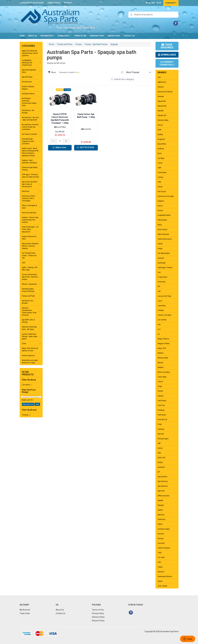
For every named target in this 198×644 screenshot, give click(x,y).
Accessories (27, 82)
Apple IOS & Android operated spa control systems (30, 53)
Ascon (160, 125)
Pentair (160, 391)
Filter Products (28, 373)
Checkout (171, 3)
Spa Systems (163, 486)
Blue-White (162, 144)
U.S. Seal (161, 557)
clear (37, 404)
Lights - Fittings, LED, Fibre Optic (30, 269)
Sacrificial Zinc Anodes (28, 302)
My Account (25, 610)
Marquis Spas (163, 358)
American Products (165, 92)
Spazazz (161, 515)
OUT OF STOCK (85, 147)
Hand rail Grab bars (29, 213)
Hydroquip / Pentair (165, 268)
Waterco (161, 572)
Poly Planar (162, 401)
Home (22, 36)
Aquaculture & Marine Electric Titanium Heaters (30, 246)
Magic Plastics (163, 339)
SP (159, 472)
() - (153, 3)
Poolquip (161, 410)
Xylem (160, 581)
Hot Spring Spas (164, 253)
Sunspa (161, 538)
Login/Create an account (32, 3)
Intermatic (162, 282)
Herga (160, 248)
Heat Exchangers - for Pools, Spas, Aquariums (30, 229)
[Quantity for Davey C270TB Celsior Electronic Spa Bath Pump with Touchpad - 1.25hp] (60, 141)
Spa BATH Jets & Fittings (28, 321)
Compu (160, 177)
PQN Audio (162, 415)
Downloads (64, 36)
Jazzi (160, 301)
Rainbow (161, 429)
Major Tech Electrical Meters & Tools (30, 349)
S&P (159, 443)
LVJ (159, 329)
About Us (33, 36)
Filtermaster (162, 220)
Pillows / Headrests (29, 284)
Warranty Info (97, 36)
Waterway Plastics (165, 576)
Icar (159, 272)
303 (159, 77)
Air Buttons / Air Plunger (28, 112)
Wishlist (68, 3)
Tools (24, 344)
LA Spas (161, 310)
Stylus (160, 524)
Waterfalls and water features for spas (30, 361)
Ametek (161, 96)
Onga (160, 386)
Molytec (161, 367)
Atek (159, 130)
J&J (159, 291)
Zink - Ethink (162, 586)
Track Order (25, 613)
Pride (160, 424)
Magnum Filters (164, 344)
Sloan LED (162, 458)
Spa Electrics (163, 481)
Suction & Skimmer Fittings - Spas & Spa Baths (30, 336)
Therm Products (164, 548)
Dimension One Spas (166, 196)
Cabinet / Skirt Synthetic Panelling (29, 162)
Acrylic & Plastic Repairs (28, 88)
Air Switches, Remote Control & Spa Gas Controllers (30, 127)
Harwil (160, 244)
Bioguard (161, 139)
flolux (160, 225)
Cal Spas (161, 158)
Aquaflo (161, 111)
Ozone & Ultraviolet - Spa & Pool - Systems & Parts (30, 277)
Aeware (161, 87)
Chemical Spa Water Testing (30, 169)
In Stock (28, 385)
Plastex (161, 396)
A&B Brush (162, 82)
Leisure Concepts (164, 315)
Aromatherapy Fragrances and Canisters (28, 141)
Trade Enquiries (167, 46)
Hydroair (161, 258)
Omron (160, 382)
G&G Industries (163, 234)
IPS (159, 287)
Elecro (160, 206)
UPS (159, 562)
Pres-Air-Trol (162, 420)
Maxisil (160, 363)
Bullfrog (161, 149)
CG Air (160, 163)
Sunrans (161, 534)
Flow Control (162, 230)
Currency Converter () (167, 63)
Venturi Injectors (28, 356)
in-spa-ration (162, 277)
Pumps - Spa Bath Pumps (96, 44)
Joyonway (162, 306)
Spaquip (114, 44)
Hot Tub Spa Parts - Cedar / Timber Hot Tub (29, 255)
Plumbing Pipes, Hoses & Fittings (28, 290)
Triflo (160, 553)
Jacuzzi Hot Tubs (164, 296)
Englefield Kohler (164, 215)
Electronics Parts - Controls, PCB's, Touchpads (29, 198)
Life (159, 325)
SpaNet (160, 500)
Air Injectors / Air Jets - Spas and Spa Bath (30, 119)
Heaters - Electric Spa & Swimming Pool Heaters (30, 220)
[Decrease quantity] (54, 141)
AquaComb (162, 106)
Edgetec (161, 201)
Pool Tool (161, 405)
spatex (160, 510)
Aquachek (162, 101)
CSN (159, 182)
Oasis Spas (162, 377)
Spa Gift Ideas (27, 77)
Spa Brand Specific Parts (29, 71)
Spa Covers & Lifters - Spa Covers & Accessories (30, 184)
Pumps (79, 44)
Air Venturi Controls (29, 134)
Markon (161, 353)
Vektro (160, 567)
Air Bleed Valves (28, 94)
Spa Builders (163, 477)
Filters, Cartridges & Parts (29, 207)
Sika (159, 453)
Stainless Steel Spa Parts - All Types (29, 328)
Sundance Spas (164, 529)
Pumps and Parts (28, 296)
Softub (160, 462)
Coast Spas (162, 172)
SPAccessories (164, 496)
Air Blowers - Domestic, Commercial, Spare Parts (29, 102)
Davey (27, 415)
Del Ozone (162, 192)
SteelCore (161, 519)
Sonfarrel (161, 467)
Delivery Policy (98, 617)
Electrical (25, 191)
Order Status (54, 3)
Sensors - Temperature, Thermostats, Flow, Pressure (29, 311)
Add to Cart (59, 147)
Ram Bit (161, 434)
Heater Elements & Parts (29, 238)
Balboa (160, 134)
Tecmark (161, 543)
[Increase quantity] (66, 141)
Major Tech (162, 348)
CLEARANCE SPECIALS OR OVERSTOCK (27, 63)
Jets (24, 263)
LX (159, 334)
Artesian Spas (163, 120)
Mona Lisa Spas (164, 372)
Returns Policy (98, 621)
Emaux (160, 210)
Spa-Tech (161, 491)
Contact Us (129, 36)
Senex (160, 448)
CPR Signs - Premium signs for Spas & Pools (30, 176)
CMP (159, 168)
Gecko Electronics (165, 239)
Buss (160, 153)
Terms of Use (80, 36)
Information (47, 36)
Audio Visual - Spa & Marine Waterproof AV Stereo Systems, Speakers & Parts (30, 152)
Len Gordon (162, 320)
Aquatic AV (162, 115)
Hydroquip (162, 263)
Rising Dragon (163, 439)
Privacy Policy (98, 613)
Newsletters (114, 36)
